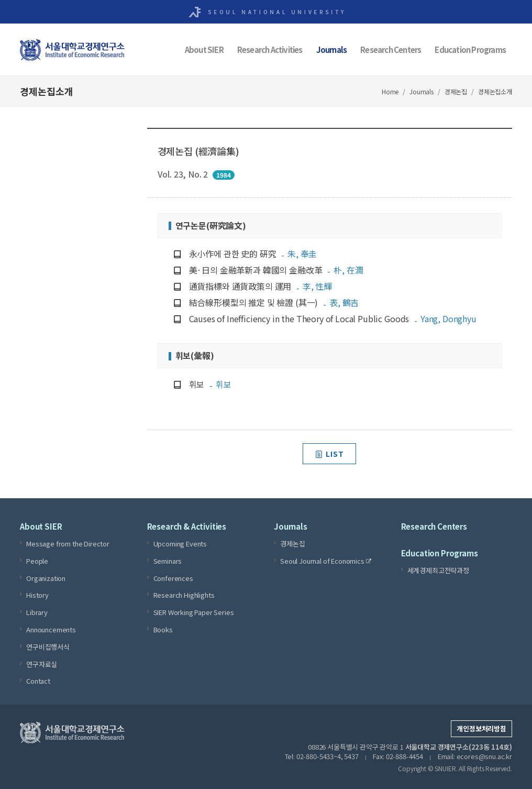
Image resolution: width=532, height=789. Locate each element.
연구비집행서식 (48, 647)
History (37, 595)
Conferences (173, 578)
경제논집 (456, 91)
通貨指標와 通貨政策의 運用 (261, 286)
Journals (332, 50)
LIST (329, 454)
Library (37, 612)
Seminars (168, 561)
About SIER (204, 50)
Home (390, 91)
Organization (46, 578)
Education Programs (470, 50)
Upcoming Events (180, 544)
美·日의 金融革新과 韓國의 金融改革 (276, 270)
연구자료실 (42, 664)
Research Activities (270, 50)
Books (163, 629)
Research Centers (391, 50)
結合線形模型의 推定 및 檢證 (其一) (274, 302)
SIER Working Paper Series (194, 612)
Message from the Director (68, 544)
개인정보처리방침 (481, 728)
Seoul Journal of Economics (326, 561)
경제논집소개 (495, 91)
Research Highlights (184, 595)
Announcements (51, 629)
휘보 (210, 384)
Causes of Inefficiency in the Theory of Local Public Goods (333, 319)
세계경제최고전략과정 (438, 570)
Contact (38, 681)
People (37, 561)
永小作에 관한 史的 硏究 (253, 254)
